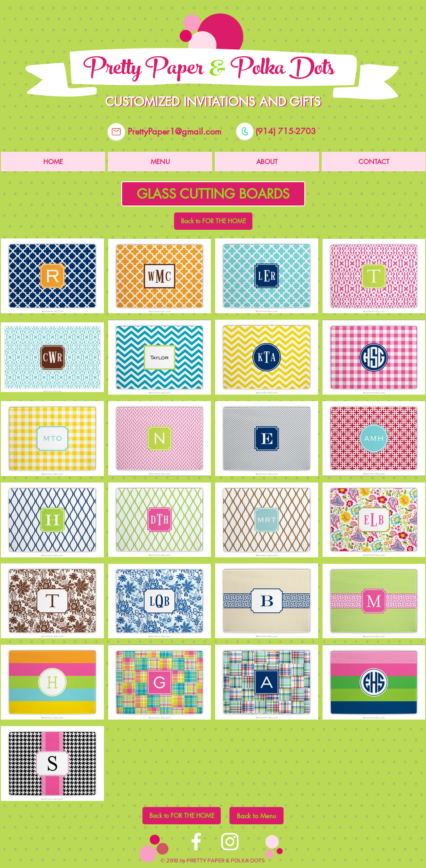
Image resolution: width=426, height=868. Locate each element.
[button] (213, 194)
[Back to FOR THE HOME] (213, 221)
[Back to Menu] (257, 816)
